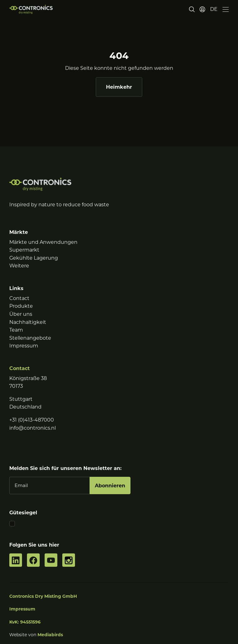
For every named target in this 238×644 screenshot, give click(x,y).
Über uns (21, 314)
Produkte (21, 306)
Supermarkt (24, 250)
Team (16, 330)
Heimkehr (119, 87)
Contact (19, 298)
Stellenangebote (30, 338)
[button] (214, 9)
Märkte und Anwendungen (43, 242)
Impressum (24, 346)
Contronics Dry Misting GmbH (43, 596)
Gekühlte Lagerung (34, 258)
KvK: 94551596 (25, 622)
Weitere (19, 266)
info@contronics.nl (33, 428)
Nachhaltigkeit (28, 322)
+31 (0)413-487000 (32, 420)
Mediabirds (50, 635)
